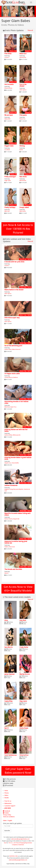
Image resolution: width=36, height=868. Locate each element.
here (5, 843)
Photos (7, 793)
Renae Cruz (22, 119)
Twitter (6, 813)
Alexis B (6, 573)
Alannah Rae (23, 57)
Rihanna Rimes (8, 88)
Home (6, 791)
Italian (5, 821)
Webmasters (8, 803)
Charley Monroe (9, 377)
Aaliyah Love (8, 463)
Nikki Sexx (7, 211)
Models (7, 798)
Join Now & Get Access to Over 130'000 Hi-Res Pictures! (18, 229)
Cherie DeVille (15, 463)
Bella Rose (7, 407)
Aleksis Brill (7, 119)
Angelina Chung (9, 489)
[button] (3, 11)
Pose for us (8, 801)
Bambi (21, 150)
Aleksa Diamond (16, 349)
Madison (16, 377)
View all (30, 30)
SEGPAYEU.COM (13, 856)
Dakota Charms (9, 519)
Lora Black (7, 150)
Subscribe (7, 831)
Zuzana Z (7, 57)
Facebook (7, 811)
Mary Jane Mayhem (18, 489)
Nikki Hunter (23, 211)
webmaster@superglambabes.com (20, 839)
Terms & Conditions (9, 817)
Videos (6, 795)
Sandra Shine (8, 349)
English (10, 821)
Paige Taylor (8, 180)
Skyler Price (13, 407)
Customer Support (10, 806)
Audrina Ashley (8, 435)
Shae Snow (12, 547)
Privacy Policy (7, 815)
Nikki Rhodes (23, 180)
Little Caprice (23, 90)
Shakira (6, 547)
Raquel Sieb (16, 519)
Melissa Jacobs (17, 435)
